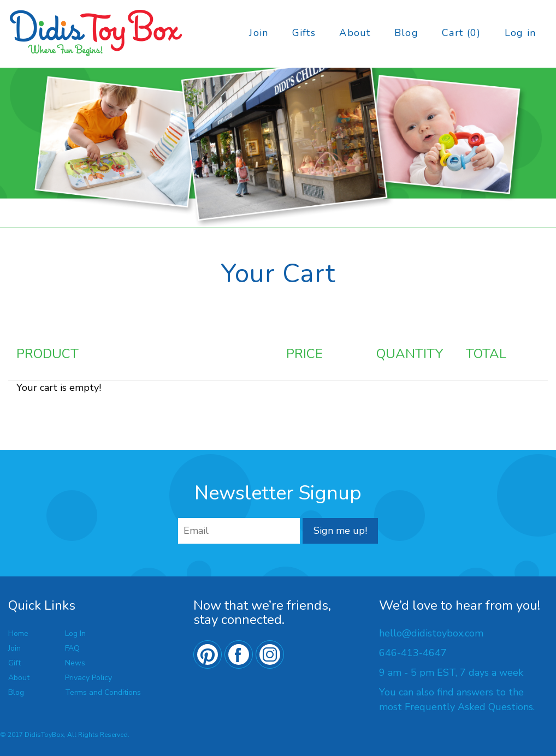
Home (18, 633)
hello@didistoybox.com (431, 633)
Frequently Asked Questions (469, 707)
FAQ (72, 648)
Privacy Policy (88, 678)
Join (259, 33)
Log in (520, 33)
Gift (14, 663)
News (75, 663)
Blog (406, 33)
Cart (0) (461, 33)
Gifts (304, 33)
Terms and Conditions (103, 692)
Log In (75, 633)
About (355, 33)
